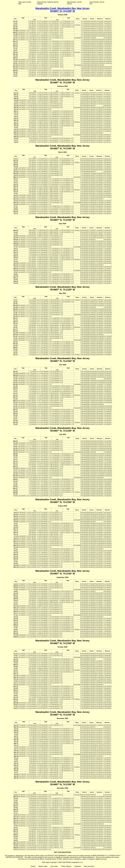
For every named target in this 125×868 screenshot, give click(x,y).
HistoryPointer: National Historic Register (48, 3)
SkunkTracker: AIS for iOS (97, 3)
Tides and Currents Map (25, 3)
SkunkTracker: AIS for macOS (74, 3)
